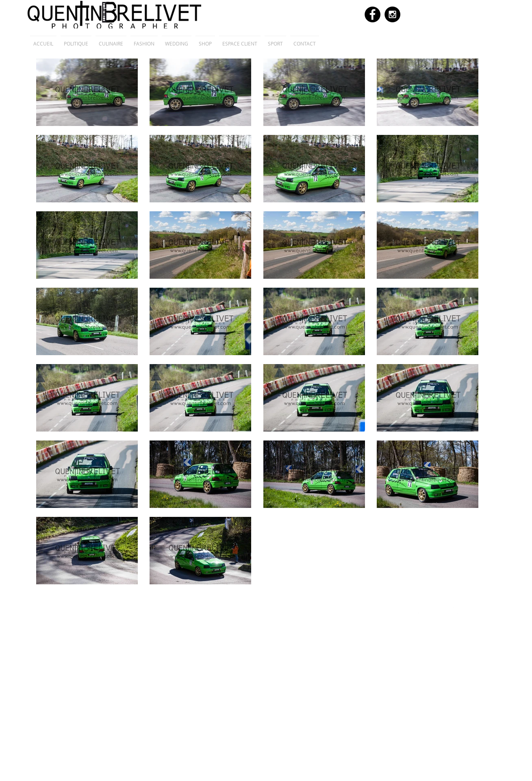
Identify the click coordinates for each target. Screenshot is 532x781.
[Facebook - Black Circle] (372, 14)
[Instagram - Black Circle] (392, 14)
